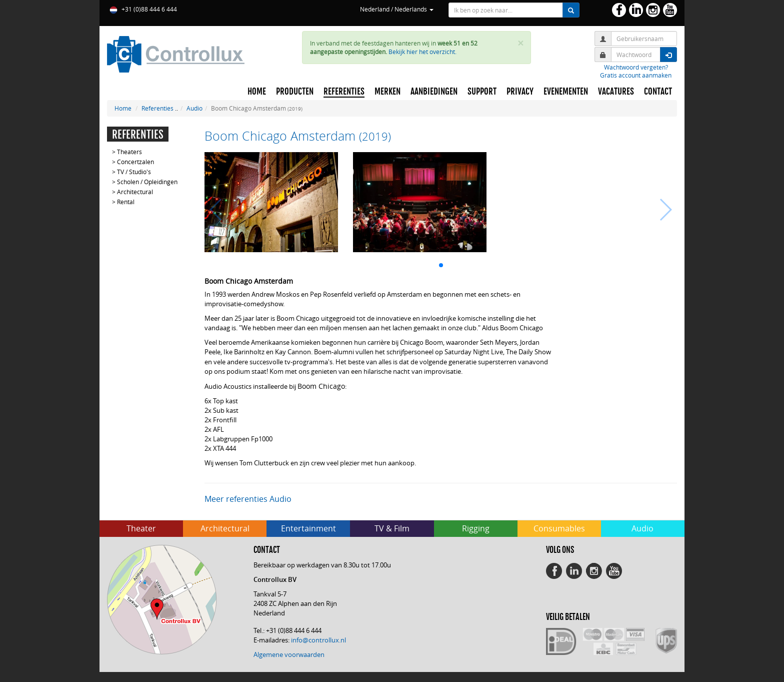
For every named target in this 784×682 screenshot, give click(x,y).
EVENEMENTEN (566, 92)
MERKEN (387, 92)
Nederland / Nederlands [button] (397, 9)
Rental (126, 202)
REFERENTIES (344, 92)
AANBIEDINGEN (434, 92)
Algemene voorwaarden (289, 654)
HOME (257, 92)
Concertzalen (135, 162)
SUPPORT (482, 92)
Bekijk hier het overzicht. (422, 52)
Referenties (157, 108)
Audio (194, 108)
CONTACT (658, 92)
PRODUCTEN (295, 92)
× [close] (520, 43)
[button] (441, 265)
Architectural (135, 192)
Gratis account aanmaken (636, 75)
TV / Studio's (134, 172)
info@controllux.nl (318, 640)
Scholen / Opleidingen (147, 182)
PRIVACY (520, 92)
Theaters (129, 152)
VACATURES (616, 92)
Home (123, 108)
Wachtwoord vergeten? (636, 67)
